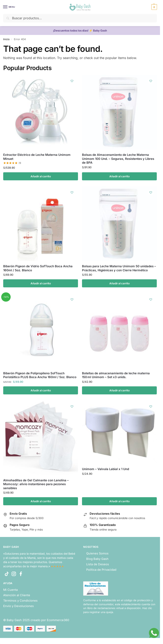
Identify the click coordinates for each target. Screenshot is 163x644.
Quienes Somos (97, 553)
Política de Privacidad (101, 570)
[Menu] (9, 7)
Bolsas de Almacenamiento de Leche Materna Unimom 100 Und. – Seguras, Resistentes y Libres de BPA (118, 159)
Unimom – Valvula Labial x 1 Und (106, 469)
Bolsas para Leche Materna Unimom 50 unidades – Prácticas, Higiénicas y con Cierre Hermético (119, 268)
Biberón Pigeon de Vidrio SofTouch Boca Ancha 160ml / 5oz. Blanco (38, 268)
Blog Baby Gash (97, 559)
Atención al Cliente (17, 595)
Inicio (6, 39)
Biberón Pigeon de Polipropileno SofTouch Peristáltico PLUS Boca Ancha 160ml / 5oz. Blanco (40, 375)
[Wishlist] (72, 81)
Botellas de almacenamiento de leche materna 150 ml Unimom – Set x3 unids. (116, 375)
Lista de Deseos (98, 564)
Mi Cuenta (10, 590)
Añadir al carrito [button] (41, 176)
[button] (154, 7)
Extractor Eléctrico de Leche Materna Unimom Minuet (37, 157)
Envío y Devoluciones (18, 606)
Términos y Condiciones (20, 601)
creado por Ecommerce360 (50, 620)
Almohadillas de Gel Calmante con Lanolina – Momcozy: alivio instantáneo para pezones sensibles (36, 484)
